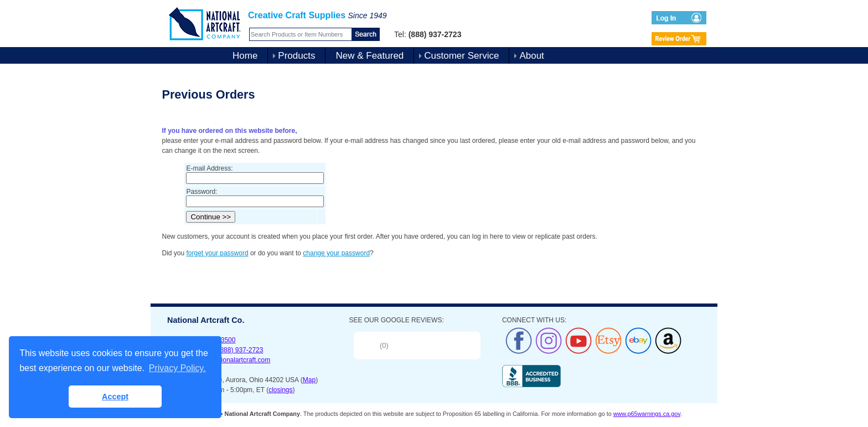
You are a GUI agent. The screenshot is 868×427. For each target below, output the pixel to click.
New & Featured (370, 56)
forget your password (218, 253)
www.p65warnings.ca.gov (647, 414)
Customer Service (461, 56)
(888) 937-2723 (240, 350)
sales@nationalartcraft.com (230, 360)
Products (296, 56)
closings (280, 390)
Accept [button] (115, 397)
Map (309, 380)
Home (245, 56)
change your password (336, 253)
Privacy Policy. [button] (177, 368)
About (531, 56)
